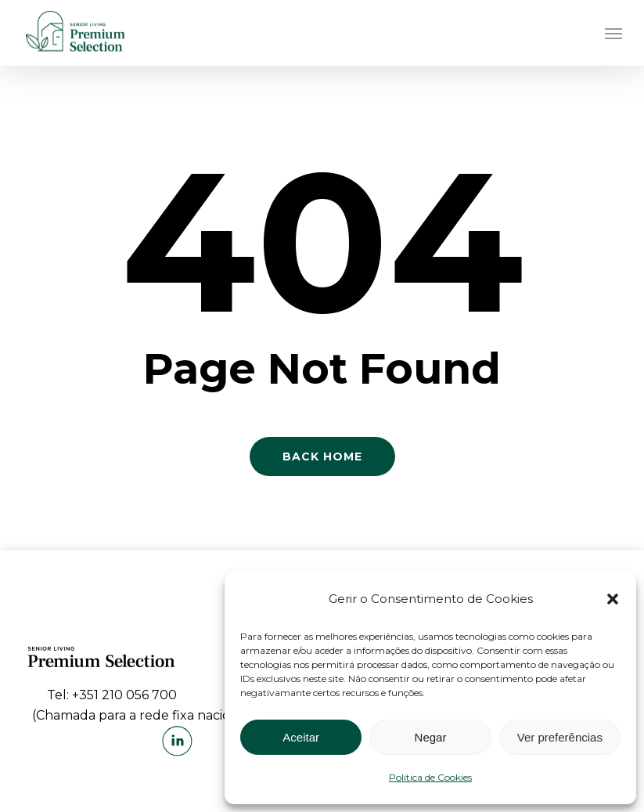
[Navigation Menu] (613, 33)
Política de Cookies (430, 777)
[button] (613, 599)
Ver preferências (560, 737)
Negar (431, 737)
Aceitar (301, 737)
